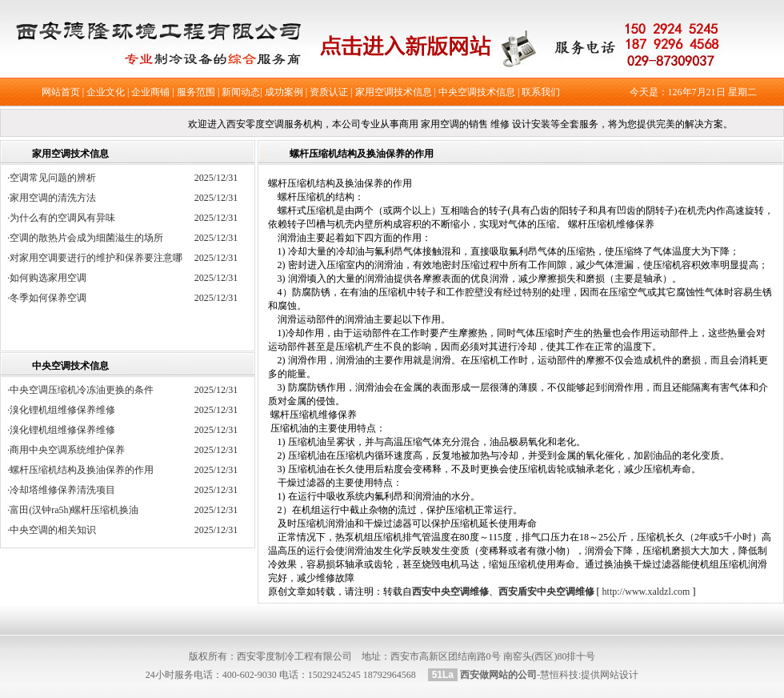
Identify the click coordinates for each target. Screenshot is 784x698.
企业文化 (106, 92)
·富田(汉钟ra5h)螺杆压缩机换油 (73, 510)
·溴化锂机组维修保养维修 (61, 410)
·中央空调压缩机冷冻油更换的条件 (80, 390)
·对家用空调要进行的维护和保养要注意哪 (100, 258)
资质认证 (329, 92)
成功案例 (284, 92)
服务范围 (196, 92)
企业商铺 (150, 92)
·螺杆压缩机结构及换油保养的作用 (80, 470)
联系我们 (541, 92)
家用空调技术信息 (394, 92)
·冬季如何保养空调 (52, 298)
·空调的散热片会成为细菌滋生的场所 (90, 238)
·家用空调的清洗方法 (56, 198)
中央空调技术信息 (477, 92)
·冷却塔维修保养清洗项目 (61, 490)
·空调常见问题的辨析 (56, 178)
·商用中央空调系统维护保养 (66, 450)
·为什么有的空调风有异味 (66, 218)
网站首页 (61, 92)
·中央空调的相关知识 (52, 530)
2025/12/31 (216, 178)
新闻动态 (241, 92)
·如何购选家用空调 (52, 278)
